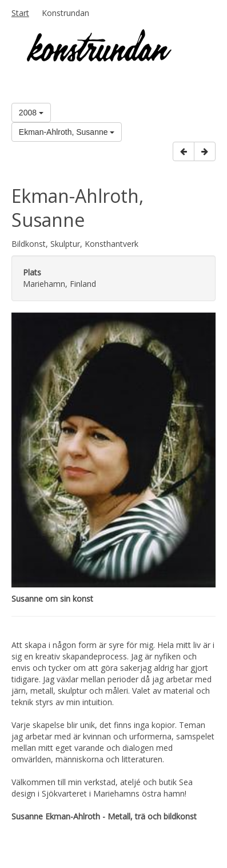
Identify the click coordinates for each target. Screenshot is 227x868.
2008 (31, 113)
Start (20, 13)
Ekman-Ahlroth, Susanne (67, 132)
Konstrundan (65, 13)
